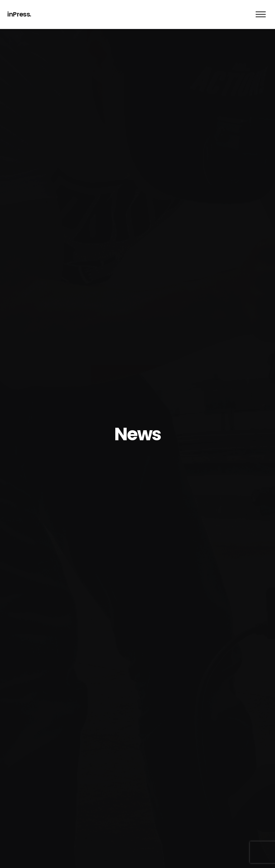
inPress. (19, 14)
